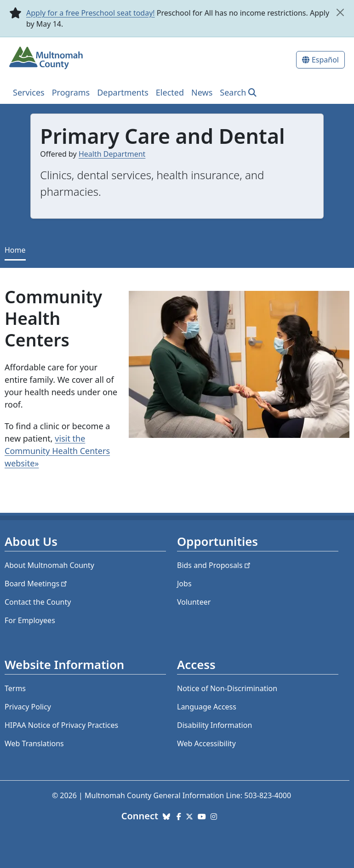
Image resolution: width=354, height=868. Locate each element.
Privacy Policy (28, 707)
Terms (15, 688)
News (202, 92)
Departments (123, 92)
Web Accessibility (206, 743)
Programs (71, 92)
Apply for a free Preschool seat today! (91, 13)
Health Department (112, 154)
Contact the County (38, 602)
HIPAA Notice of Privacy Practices (61, 725)
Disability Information (214, 725)
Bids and (214, 565)
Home (15, 250)
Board (37, 584)
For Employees (30, 620)
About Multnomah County (49, 565)
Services (29, 92)
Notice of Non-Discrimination (227, 688)
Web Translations (34, 743)
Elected (170, 92)
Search (233, 92)
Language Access (207, 707)
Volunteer (194, 602)
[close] (340, 12)
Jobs (184, 584)
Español (325, 60)
